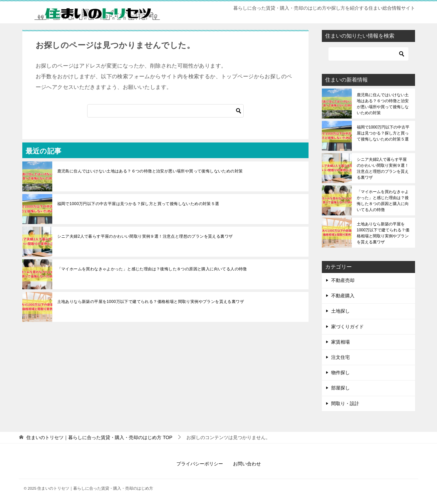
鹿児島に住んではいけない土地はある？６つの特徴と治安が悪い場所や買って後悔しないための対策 (150, 171)
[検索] (165, 111)
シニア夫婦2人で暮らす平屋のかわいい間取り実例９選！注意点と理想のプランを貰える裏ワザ (145, 236)
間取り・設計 (345, 403)
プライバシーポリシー (200, 464)
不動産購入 (343, 296)
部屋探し (340, 388)
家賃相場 (340, 342)
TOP (99, 437)
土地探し (340, 311)
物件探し (340, 373)
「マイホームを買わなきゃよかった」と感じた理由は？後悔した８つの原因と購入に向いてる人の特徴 (152, 269)
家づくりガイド (347, 327)
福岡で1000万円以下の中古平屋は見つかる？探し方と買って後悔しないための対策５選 (138, 204)
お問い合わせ (247, 464)
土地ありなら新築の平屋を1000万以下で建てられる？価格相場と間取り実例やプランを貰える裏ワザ (151, 302)
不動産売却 (343, 280)
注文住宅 (340, 357)
